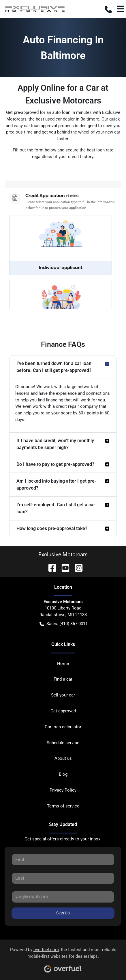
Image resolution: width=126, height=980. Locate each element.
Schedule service (63, 743)
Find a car (63, 679)
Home (63, 664)
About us (63, 758)
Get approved (63, 711)
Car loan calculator (63, 727)
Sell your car (63, 695)
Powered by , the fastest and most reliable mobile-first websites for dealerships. (63, 958)
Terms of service (63, 806)
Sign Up (63, 913)
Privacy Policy (63, 790)
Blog (63, 774)
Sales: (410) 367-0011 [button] (64, 624)
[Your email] (63, 897)
